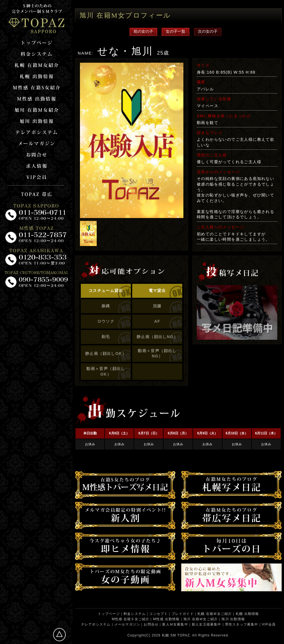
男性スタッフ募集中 (242, 624)
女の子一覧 (176, 31)
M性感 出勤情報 (166, 619)
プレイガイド (183, 614)
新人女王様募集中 (207, 624)
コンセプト (158, 614)
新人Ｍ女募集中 (175, 624)
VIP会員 (269, 624)
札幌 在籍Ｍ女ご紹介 (215, 614)
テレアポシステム (96, 624)
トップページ (109, 614)
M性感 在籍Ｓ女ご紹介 (131, 619)
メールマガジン (127, 624)
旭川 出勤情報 (233, 619)
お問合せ (151, 624)
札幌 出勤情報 (247, 614)
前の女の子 (143, 31)
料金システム (135, 614)
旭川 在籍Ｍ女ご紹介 (201, 619)
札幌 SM (169, 635)
